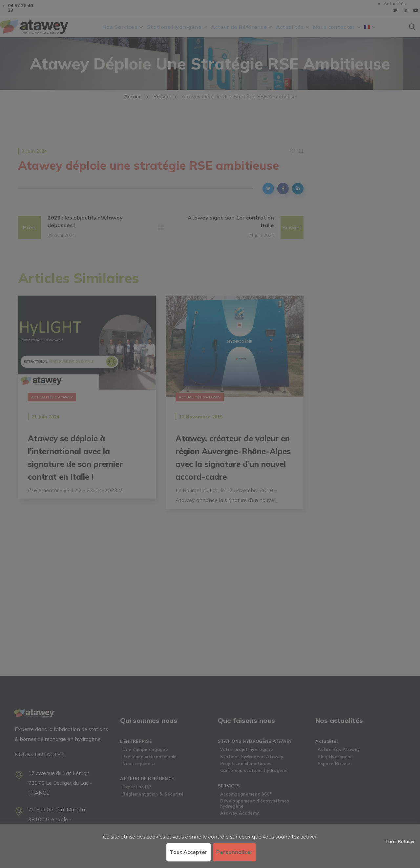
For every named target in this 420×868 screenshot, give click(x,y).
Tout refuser (400, 841)
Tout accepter (189, 852)
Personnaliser (234, 852)
